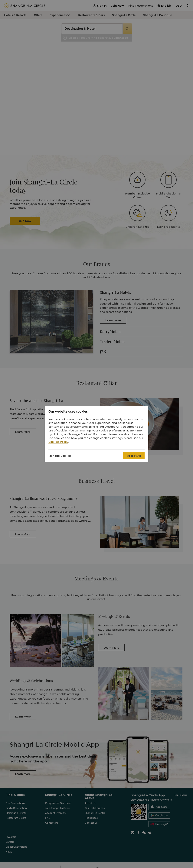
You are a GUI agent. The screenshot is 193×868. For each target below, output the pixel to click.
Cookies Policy (58, 442)
